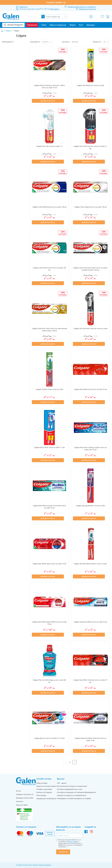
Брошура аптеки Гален (25, 798)
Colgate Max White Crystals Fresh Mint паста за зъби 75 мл (49, 507)
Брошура (91, 25)
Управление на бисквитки (46, 799)
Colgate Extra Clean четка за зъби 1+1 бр (49, 447)
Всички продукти (13, 25)
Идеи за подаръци (58, 25)
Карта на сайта (22, 805)
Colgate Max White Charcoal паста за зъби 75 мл (90, 681)
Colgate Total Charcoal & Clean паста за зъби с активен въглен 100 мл (90, 269)
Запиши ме (63, 852)
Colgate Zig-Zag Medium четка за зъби (90, 506)
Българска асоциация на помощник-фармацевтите (76, 792)
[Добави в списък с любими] (66, 101)
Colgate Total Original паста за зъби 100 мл (90, 207)
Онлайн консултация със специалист (82, 7)
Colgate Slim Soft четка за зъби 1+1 (49, 146)
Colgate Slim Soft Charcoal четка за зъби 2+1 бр (90, 147)
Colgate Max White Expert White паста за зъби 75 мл (49, 623)
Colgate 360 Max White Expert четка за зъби (90, 564)
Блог (81, 25)
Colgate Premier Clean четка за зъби (49, 389)
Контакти (20, 801)
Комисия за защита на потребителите (72, 795)
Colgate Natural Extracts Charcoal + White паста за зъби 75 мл (49, 86)
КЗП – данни (62, 783)
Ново (44, 25)
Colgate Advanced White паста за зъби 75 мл (90, 622)
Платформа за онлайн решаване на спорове (74, 798)
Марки (73, 25)
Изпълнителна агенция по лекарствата (72, 786)
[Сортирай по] (47, 42)
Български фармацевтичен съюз (70, 789)
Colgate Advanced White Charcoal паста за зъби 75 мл (90, 739)
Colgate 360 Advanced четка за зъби (90, 85)
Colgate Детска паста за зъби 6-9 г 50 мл (49, 738)
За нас (18, 791)
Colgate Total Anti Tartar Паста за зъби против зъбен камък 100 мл (49, 330)
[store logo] (11, 17)
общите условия (73, 841)
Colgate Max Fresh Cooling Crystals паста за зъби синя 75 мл (90, 448)
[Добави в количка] (48, 101)
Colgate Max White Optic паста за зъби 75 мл (49, 564)
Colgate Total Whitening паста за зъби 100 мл (49, 207)
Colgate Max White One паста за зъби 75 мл (90, 389)
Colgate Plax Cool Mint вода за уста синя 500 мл (49, 681)
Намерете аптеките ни (25, 794)
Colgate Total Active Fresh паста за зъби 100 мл (49, 269)
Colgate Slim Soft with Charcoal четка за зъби (90, 328)
